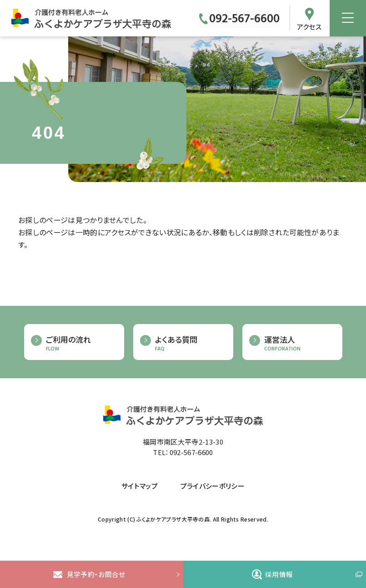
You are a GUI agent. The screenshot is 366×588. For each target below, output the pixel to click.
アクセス (309, 27)
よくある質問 (190, 344)
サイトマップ (140, 486)
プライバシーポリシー (213, 486)
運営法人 (299, 344)
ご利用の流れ (80, 344)
